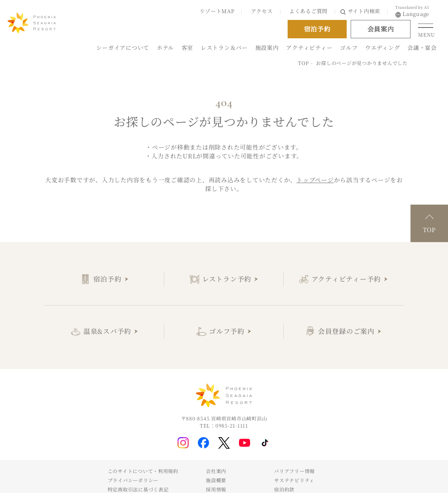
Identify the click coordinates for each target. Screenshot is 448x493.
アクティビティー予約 (346, 279)
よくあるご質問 (308, 11)
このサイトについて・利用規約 (143, 471)
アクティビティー (309, 47)
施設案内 (267, 47)
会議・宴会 (422, 47)
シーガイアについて (123, 47)
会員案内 (381, 29)
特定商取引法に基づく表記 (138, 489)
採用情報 (216, 489)
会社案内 (216, 471)
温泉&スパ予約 (107, 331)
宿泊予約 (108, 279)
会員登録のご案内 (346, 331)
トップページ (315, 180)
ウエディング (383, 47)
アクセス (262, 11)
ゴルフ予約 (227, 331)
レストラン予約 (227, 279)
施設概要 (216, 480)
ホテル (165, 47)
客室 (187, 47)
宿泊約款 (284, 489)
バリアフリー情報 (294, 471)
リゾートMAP (217, 11)
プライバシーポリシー (133, 480)
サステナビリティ (294, 480)
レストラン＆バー (224, 47)
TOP (303, 63)
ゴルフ (349, 47)
